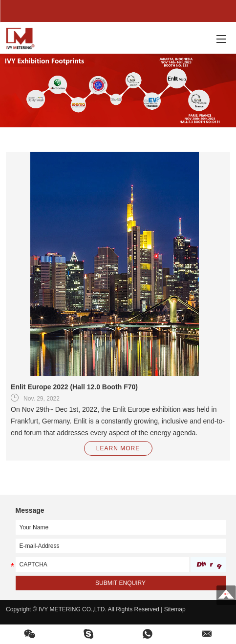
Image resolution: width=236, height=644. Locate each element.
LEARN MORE (118, 448)
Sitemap (175, 609)
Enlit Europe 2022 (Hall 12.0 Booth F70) (74, 387)
